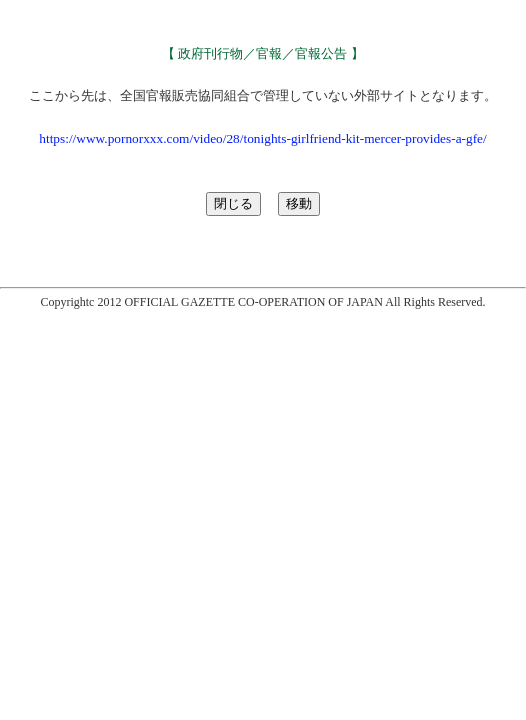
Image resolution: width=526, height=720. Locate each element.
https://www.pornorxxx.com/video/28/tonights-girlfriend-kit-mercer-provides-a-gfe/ (262, 138)
